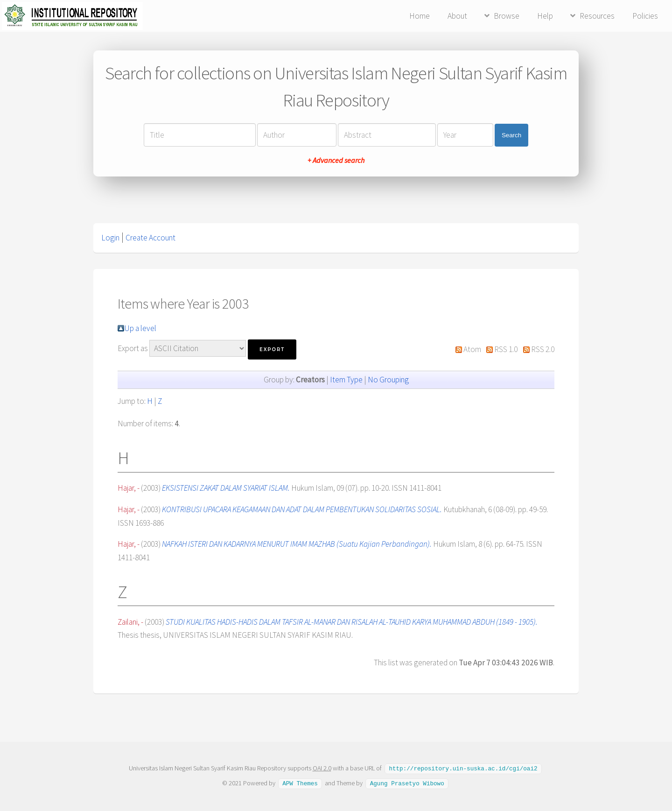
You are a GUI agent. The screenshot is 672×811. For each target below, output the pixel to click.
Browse (507, 16)
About (457, 16)
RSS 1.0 (506, 349)
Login (110, 238)
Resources (597, 16)
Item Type (346, 380)
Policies (645, 16)
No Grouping (388, 380)
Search (511, 135)
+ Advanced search (336, 160)
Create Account (150, 238)
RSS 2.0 (543, 349)
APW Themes (300, 783)
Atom (472, 349)
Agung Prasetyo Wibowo (407, 783)
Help (545, 16)
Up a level (140, 328)
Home (420, 16)
